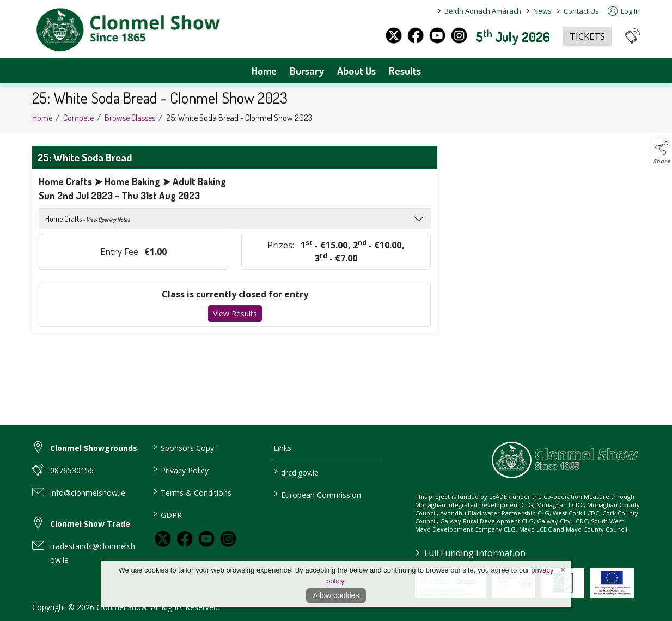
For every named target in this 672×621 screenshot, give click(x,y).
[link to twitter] (163, 539)
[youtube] (437, 35)
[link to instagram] (228, 539)
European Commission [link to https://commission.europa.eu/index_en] (317, 494)
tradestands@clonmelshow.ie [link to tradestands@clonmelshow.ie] (93, 553)
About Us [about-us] (356, 71)
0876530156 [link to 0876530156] (72, 470)
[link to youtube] (206, 539)
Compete (78, 120)
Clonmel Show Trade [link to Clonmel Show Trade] (90, 524)
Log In (624, 11)
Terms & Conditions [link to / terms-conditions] (192, 492)
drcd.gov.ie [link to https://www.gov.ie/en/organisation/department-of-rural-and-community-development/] (296, 472)
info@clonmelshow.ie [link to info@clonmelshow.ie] (88, 493)
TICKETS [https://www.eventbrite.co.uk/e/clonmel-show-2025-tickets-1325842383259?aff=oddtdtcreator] (587, 36)
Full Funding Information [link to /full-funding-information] (470, 553)
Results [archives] (405, 71)
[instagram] (459, 35)
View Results (235, 316)
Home (264, 71)
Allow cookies (336, 595)
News (542, 11)
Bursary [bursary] (307, 71)
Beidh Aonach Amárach (483, 11)
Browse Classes (130, 120)
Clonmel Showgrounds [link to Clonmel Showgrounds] (94, 448)
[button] (632, 36)
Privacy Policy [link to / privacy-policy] (181, 470)
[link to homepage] (127, 30)
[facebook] (416, 35)
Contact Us (581, 11)
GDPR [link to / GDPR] (167, 514)
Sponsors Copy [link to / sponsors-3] (183, 447)
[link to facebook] (185, 539)
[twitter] (394, 35)
